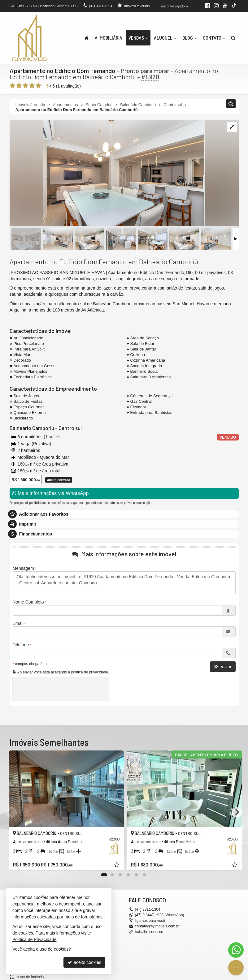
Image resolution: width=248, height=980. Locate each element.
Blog (189, 38)
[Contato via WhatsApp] (236, 950)
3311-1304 (100, 6)
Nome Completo (28, 602)
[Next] (237, 812)
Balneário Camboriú (32, 428)
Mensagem (23, 568)
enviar (223, 667)
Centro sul (70, 428)
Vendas (138, 38)
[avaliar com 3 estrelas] (26, 86)
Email (18, 623)
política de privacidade (90, 672)
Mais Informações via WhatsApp (50, 493)
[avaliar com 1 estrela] (13, 86)
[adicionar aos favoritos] (115, 864)
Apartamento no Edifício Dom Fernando (62, 71)
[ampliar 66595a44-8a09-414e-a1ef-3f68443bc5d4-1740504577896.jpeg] (107, 174)
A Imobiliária (109, 38)
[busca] (233, 38)
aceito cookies (84, 962)
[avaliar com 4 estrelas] (32, 86)
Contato (214, 38)
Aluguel (165, 38)
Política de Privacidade (34, 939)
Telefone (21, 645)
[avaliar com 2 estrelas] (19, 86)
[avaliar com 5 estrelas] (39, 86)
